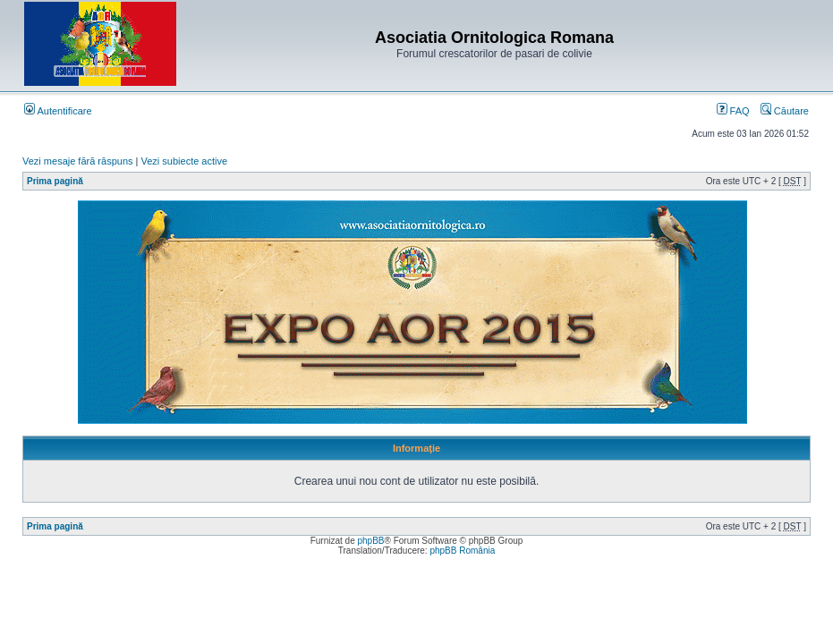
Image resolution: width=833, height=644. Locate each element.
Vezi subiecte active (185, 161)
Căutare (785, 111)
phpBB (370, 541)
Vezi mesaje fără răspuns (78, 161)
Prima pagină (55, 181)
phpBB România (462, 551)
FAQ (733, 111)
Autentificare (58, 111)
